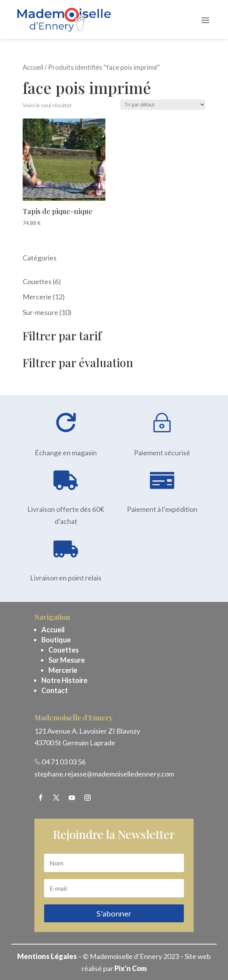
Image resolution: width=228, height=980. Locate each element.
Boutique (56, 640)
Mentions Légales (47, 956)
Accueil (33, 67)
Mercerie (63, 670)
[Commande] (163, 105)
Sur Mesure (67, 660)
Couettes (64, 650)
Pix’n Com (131, 968)
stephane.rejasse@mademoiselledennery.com (104, 774)
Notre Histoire (64, 680)
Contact (55, 690)
